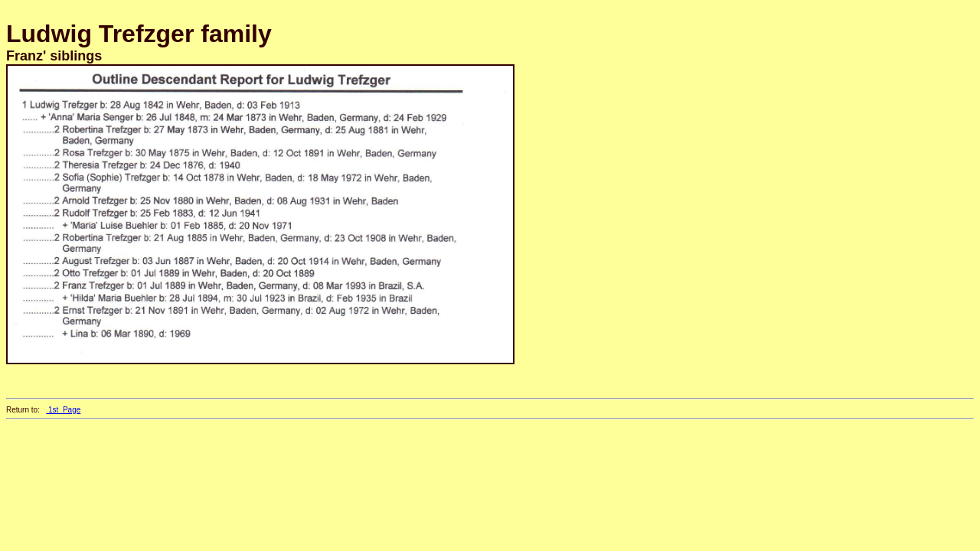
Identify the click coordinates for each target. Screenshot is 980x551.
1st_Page (63, 410)
